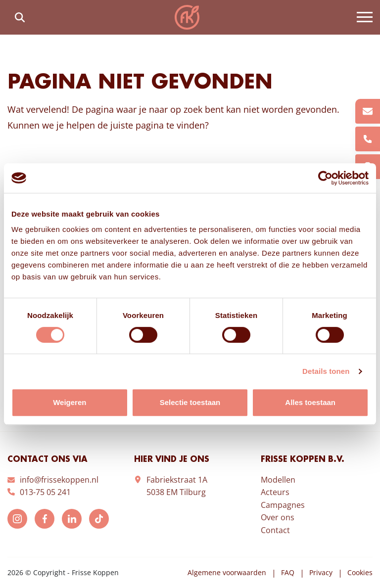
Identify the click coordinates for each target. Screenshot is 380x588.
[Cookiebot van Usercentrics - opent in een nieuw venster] (325, 178)
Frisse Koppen (187, 17)
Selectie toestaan (190, 402)
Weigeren (70, 402)
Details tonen (326, 371)
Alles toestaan (310, 402)
